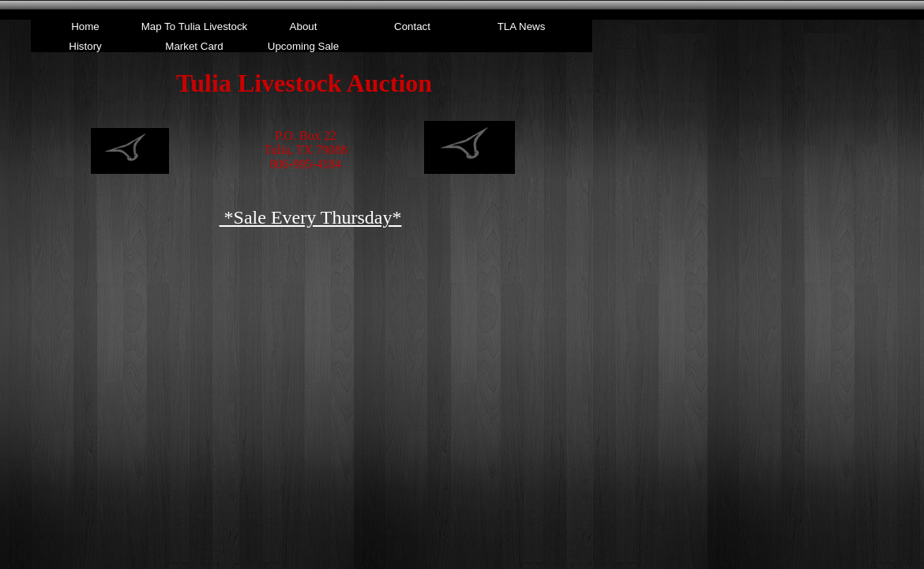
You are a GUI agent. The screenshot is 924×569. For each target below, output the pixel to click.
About (304, 26)
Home (85, 26)
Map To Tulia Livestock (195, 26)
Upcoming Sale (303, 46)
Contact (412, 26)
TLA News (522, 26)
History (85, 46)
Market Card (194, 46)
